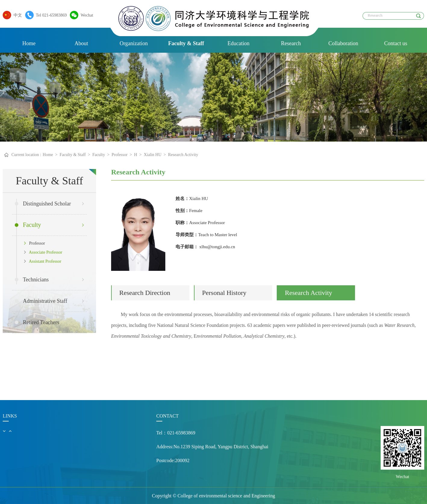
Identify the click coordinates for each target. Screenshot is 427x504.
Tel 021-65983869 (50, 15)
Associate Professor (43, 252)
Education (239, 43)
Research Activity (183, 155)
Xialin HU (153, 155)
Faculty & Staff (186, 43)
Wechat (86, 15)
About (81, 43)
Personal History (224, 293)
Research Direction (145, 293)
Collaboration (343, 43)
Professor (120, 155)
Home (29, 43)
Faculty (99, 155)
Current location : (26, 155)
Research (291, 43)
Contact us (396, 43)
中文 (16, 15)
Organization (134, 43)
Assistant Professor (43, 261)
